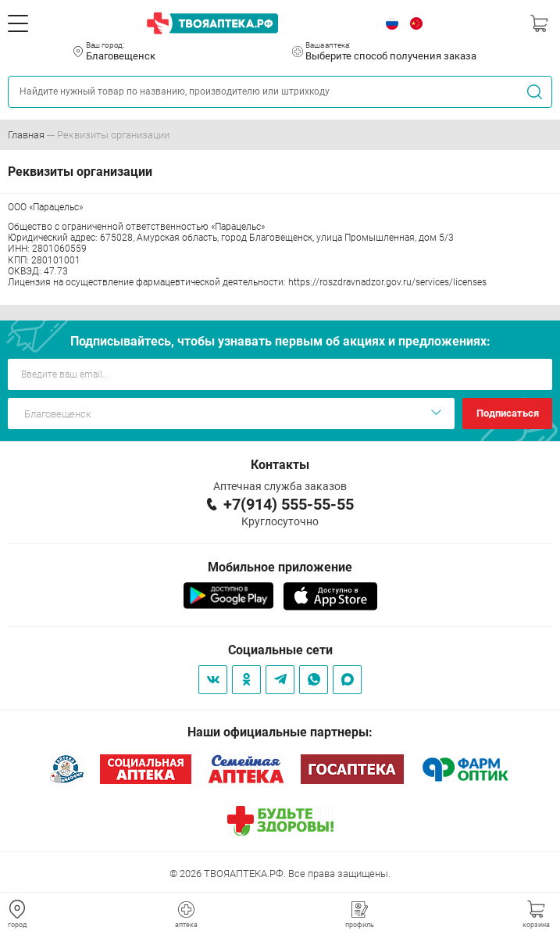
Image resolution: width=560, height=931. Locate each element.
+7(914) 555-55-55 (289, 504)
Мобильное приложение (280, 567)
